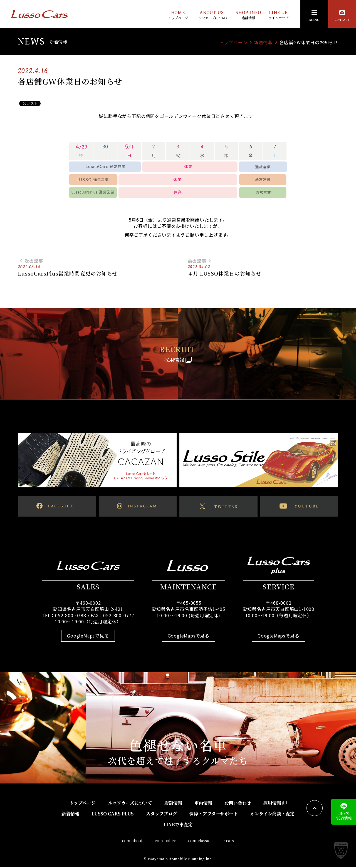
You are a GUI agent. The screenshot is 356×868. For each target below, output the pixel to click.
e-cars (228, 842)
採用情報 (275, 804)
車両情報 (203, 804)
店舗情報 (173, 804)
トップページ (233, 42)
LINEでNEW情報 (344, 812)
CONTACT (342, 15)
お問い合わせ (238, 804)
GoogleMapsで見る (88, 637)
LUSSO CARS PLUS (113, 814)
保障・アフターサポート (213, 814)
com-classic (199, 842)
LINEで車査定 (178, 825)
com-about (132, 842)
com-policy (165, 842)
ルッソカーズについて (130, 804)
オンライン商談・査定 (272, 814)
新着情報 (263, 42)
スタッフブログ (161, 814)
